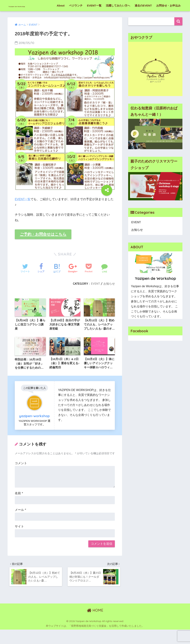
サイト (19, 539)
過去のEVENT (143, 17)
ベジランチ (76, 17)
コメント (21, 476)
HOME (95, 625)
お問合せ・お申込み (168, 17)
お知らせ (109, 296)
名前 (19, 506)
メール (20, 523)
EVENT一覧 (94, 17)
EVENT (95, 296)
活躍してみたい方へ (118, 17)
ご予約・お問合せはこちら (44, 246)
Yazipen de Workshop (32, 5)
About (61, 17)
